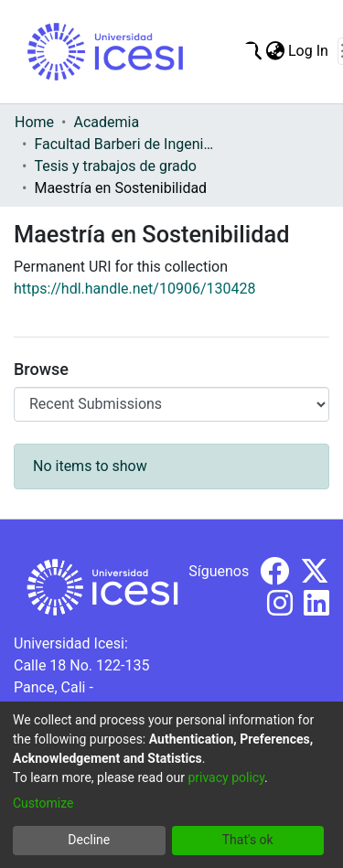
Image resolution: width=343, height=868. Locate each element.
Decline (89, 840)
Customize (43, 803)
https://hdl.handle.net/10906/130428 (134, 289)
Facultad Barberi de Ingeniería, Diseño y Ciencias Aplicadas (125, 144)
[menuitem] (275, 51)
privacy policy (226, 777)
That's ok (248, 840)
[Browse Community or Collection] (171, 404)
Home (34, 122)
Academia (106, 122)
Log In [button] (309, 51)
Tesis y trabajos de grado (115, 166)
